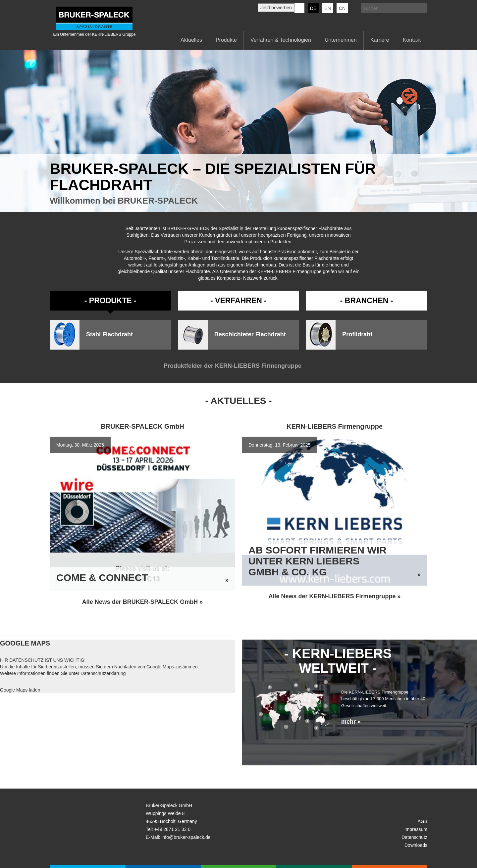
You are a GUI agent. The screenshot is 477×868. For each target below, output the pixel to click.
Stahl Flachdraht (109, 335)
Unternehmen (341, 40)
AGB (422, 821)
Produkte (226, 40)
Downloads (416, 845)
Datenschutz (414, 837)
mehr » (351, 722)
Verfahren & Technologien (281, 40)
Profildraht (357, 335)
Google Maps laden (20, 690)
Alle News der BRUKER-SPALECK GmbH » (143, 602)
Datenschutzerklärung (103, 673)
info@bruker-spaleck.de (186, 837)
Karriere (380, 40)
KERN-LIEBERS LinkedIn (299, 8)
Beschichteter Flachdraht (250, 335)
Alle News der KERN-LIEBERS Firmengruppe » (334, 596)
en (327, 8)
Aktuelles (191, 40)
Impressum (416, 829)
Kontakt (412, 40)
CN (342, 8)
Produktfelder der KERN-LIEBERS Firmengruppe (238, 366)
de (313, 8)
